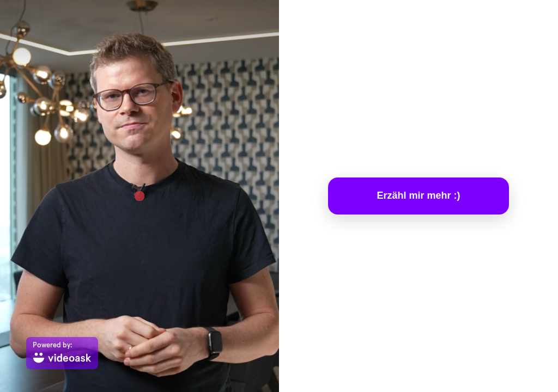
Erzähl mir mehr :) (418, 195)
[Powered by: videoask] (62, 353)
